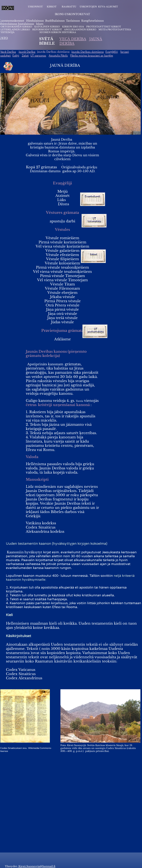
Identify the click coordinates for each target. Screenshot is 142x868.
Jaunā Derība (27, 52)
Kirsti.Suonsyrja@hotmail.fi (37, 866)
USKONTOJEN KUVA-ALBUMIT (99, 7)
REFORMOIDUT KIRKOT (47, 29)
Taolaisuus (73, 21)
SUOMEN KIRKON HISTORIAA (58, 32)
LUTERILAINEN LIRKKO (16, 29)
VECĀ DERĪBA (73, 39)
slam (40, 24)
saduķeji (6, 56)
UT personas (38, 56)
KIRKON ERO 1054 (73, 27)
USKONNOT (35, 7)
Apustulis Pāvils (58, 56)
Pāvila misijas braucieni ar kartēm (92, 56)
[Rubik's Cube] (8, 66)
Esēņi (16, 56)
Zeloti (25, 56)
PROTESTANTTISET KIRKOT (104, 27)
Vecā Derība (8, 52)
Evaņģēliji (112, 52)
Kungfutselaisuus (93, 21)
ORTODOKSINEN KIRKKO (17, 27)
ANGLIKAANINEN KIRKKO (80, 29)
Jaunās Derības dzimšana (88, 52)
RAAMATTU (69, 7)
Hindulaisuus (35, 21)
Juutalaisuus (26, 24)
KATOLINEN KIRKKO (47, 27)
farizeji (125, 52)
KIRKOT (52, 7)
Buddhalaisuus (55, 21)
